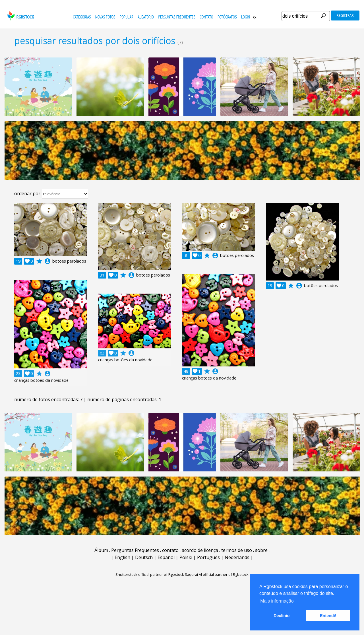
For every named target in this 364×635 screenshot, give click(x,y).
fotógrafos (227, 17)
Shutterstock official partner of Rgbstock (150, 574)
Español (166, 557)
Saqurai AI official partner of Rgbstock (217, 574)
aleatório (146, 17)
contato (206, 17)
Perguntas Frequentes (177, 17)
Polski (186, 557)
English (122, 557)
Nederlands (237, 557)
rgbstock (20, 16)
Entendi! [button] (328, 616)
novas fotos (105, 17)
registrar (345, 16)
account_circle (47, 261)
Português (208, 557)
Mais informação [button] (277, 601)
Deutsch (144, 557)
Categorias (82, 17)
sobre (261, 550)
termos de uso (237, 550)
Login (246, 17)
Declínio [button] (282, 616)
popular (127, 17)
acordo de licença (200, 550)
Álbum (101, 550)
